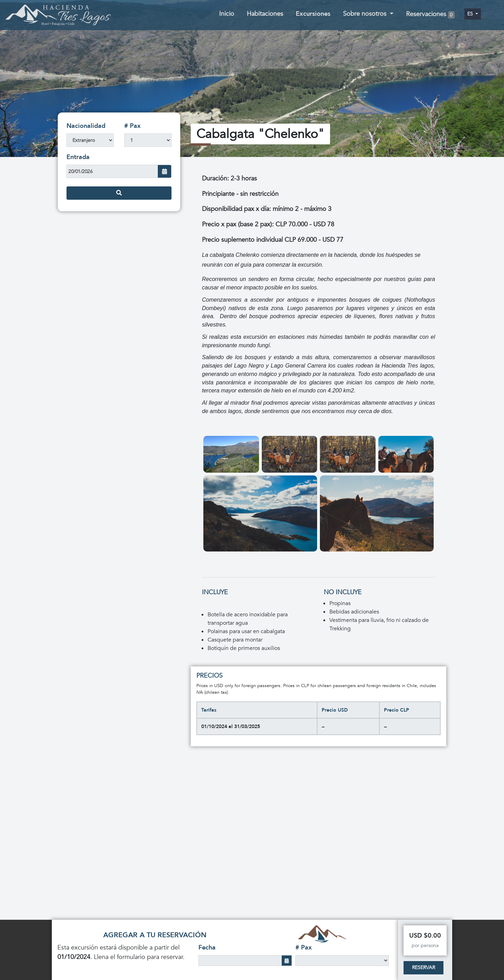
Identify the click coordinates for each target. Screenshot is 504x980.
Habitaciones (265, 14)
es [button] (471, 14)
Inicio (227, 14)
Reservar (423, 968)
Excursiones (313, 14)
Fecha (207, 948)
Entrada (78, 157)
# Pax (132, 126)
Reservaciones (430, 15)
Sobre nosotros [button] (366, 14)
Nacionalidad (86, 126)
